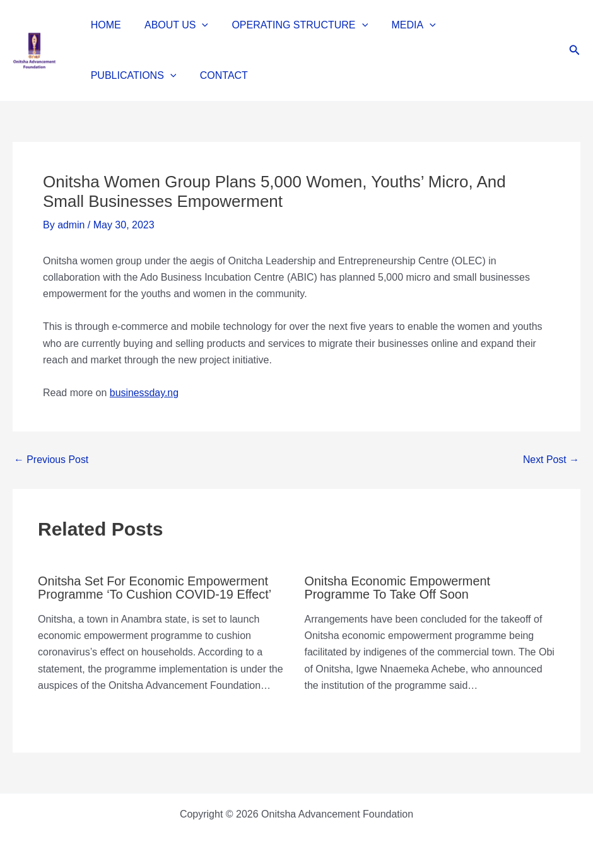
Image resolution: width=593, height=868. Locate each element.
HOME (104, 25)
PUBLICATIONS (487, 25)
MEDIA (402, 25)
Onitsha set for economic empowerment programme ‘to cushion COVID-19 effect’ (156, 587)
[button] (197, 25)
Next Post (551, 460)
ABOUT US (171, 25)
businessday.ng (144, 393)
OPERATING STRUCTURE (291, 25)
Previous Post (51, 460)
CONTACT (113, 75)
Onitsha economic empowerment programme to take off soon (398, 587)
